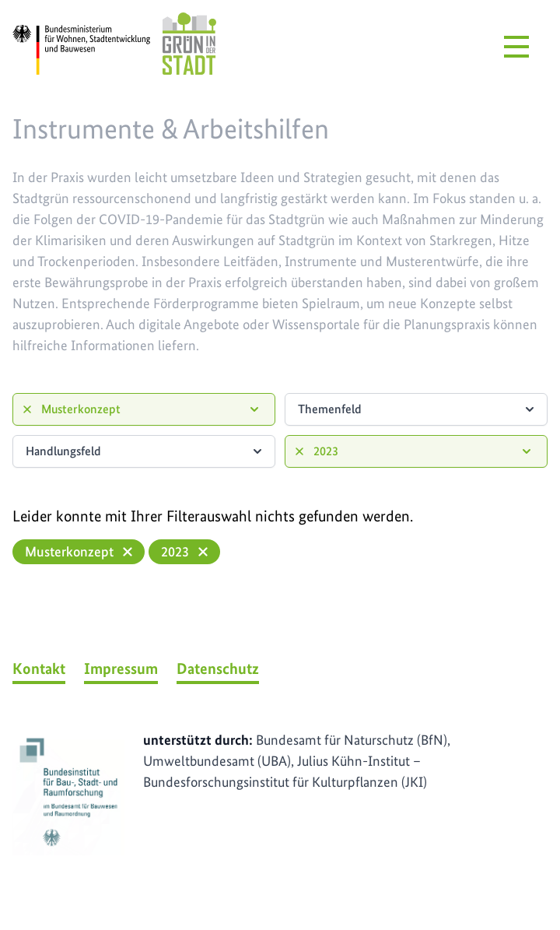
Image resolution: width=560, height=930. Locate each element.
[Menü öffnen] (516, 47)
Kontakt (39, 669)
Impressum (121, 669)
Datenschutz (218, 669)
